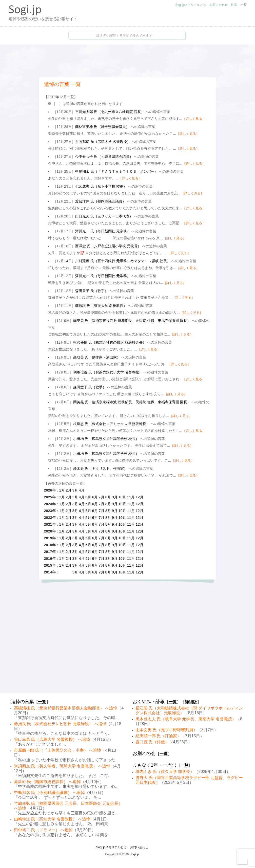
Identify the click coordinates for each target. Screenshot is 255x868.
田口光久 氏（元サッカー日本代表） (104, 216)
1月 (62, 490)
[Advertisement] (128, 61)
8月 (108, 497)
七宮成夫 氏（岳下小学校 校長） (101, 186)
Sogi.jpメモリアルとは (191, 5)
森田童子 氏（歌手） (92, 291)
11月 (131, 497)
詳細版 (191, 702)
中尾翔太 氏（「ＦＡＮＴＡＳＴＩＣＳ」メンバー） (116, 171)
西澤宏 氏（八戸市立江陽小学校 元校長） (108, 246)
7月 (102, 497)
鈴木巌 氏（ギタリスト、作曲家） (100, 469)
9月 (115, 497)
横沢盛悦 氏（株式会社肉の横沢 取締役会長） (110, 342)
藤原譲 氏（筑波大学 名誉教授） (101, 306)
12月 (140, 497)
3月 (75, 490)
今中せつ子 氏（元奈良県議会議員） (104, 157)
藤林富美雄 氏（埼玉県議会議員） (102, 127)
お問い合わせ (219, 5)
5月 (88, 497)
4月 (82, 490)
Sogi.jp (134, 854)
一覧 (244, 5)
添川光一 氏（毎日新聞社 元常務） (103, 231)
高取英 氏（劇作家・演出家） (97, 357)
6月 (95, 497)
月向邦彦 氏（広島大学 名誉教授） (103, 142)
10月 (122, 497)
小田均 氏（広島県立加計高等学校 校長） (106, 439)
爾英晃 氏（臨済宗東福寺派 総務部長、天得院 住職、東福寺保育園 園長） (132, 321)
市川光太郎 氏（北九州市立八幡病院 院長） (110, 112)
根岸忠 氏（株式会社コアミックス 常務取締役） (111, 424)
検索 (234, 5)
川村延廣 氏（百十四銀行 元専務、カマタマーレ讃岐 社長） (123, 261)
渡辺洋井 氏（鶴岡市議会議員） (101, 201)
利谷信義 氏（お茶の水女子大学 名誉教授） (108, 372)
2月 (69, 490)
